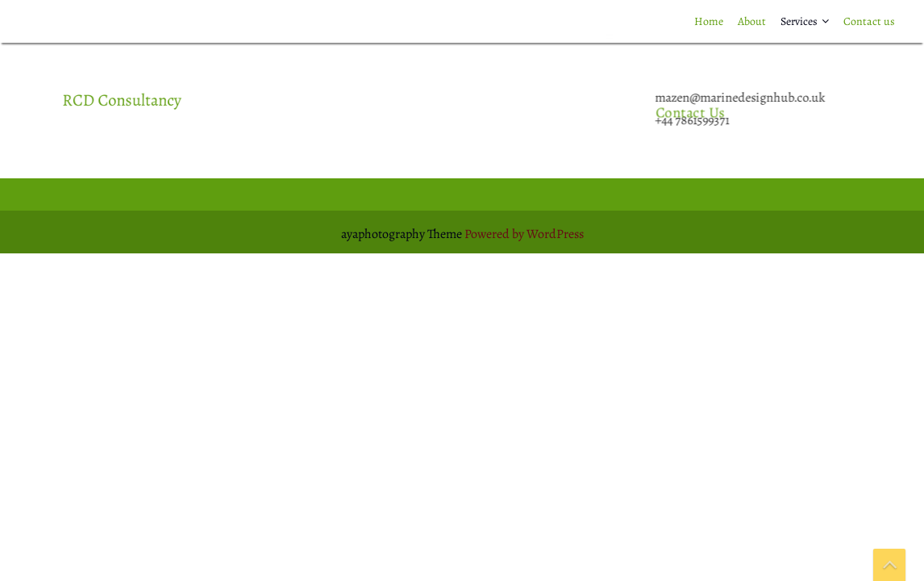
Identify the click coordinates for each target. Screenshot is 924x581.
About (752, 21)
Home (709, 21)
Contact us (869, 21)
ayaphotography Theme (403, 234)
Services (799, 21)
